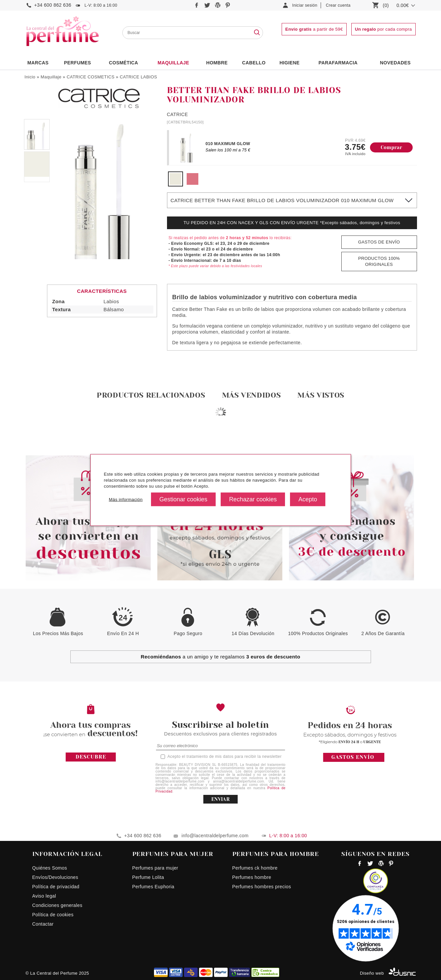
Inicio (30, 77)
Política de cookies (53, 915)
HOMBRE (217, 63)
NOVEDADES (395, 63)
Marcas (38, 63)
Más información (126, 499)
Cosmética (124, 63)
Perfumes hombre (252, 877)
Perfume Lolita (148, 877)
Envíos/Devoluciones (55, 877)
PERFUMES (77, 63)
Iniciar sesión (305, 5)
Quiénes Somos (50, 868)
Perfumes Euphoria (153, 887)
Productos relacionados (151, 395)
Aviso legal (44, 896)
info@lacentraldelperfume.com (215, 836)
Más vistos (321, 395)
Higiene (289, 63)
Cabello (254, 63)
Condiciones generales (57, 905)
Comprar (391, 147)
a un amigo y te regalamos (220, 657)
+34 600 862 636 (53, 5)
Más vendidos (251, 395)
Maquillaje (173, 63)
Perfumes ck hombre (255, 868)
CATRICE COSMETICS (91, 77)
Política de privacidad (56, 887)
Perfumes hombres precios (262, 887)
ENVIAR (220, 799)
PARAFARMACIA (338, 63)
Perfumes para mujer (155, 868)
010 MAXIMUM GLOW (228, 144)
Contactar (43, 924)
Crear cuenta (338, 5)
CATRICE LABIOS (138, 77)
